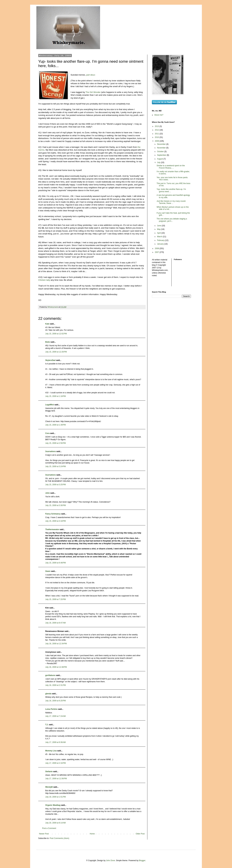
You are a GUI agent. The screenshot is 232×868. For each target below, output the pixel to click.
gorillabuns (50, 675)
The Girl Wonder (93, 92)
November (162, 148)
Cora (47, 433)
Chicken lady (44, 280)
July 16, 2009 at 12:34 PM (56, 644)
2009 (157, 141)
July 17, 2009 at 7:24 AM (55, 716)
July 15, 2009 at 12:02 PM (56, 334)
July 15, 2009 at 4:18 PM (56, 521)
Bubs (48, 342)
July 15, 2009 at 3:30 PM (56, 505)
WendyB (49, 787)
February (161, 240)
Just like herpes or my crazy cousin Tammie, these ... (171, 202)
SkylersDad (50, 360)
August (160, 159)
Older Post (140, 834)
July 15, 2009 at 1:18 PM (56, 396)
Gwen (48, 571)
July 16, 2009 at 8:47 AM (55, 623)
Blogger (142, 860)
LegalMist (50, 405)
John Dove (110, 860)
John (48, 493)
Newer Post (44, 834)
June (159, 226)
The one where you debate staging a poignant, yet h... (172, 220)
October (161, 152)
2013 (157, 126)
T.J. (47, 725)
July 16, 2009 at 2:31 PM (56, 685)
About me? (159, 115)
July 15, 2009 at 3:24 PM (56, 466)
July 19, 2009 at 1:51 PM (56, 797)
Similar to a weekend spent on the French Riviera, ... (171, 167)
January (161, 244)
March (160, 237)
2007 (157, 252)
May (159, 229)
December (162, 144)
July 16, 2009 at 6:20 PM (56, 701)
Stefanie (49, 772)
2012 (157, 130)
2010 (157, 137)
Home (92, 834)
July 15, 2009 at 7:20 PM (56, 599)
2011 (157, 134)
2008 (157, 248)
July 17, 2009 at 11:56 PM (56, 779)
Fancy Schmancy (53, 514)
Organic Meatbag (53, 805)
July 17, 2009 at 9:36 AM (55, 742)
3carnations (51, 451)
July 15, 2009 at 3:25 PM (56, 485)
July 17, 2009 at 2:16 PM (56, 763)
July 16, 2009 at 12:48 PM (56, 667)
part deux (90, 75)
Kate (47, 324)
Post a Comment (49, 828)
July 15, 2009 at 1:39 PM (56, 425)
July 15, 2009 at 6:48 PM (56, 563)
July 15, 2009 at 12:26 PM (56, 352)
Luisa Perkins (51, 709)
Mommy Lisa (51, 751)
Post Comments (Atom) (59, 838)
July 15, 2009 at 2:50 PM (56, 443)
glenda (48, 694)
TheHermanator (52, 529)
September (162, 155)
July (159, 162)
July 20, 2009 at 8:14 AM (55, 823)
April (159, 233)
